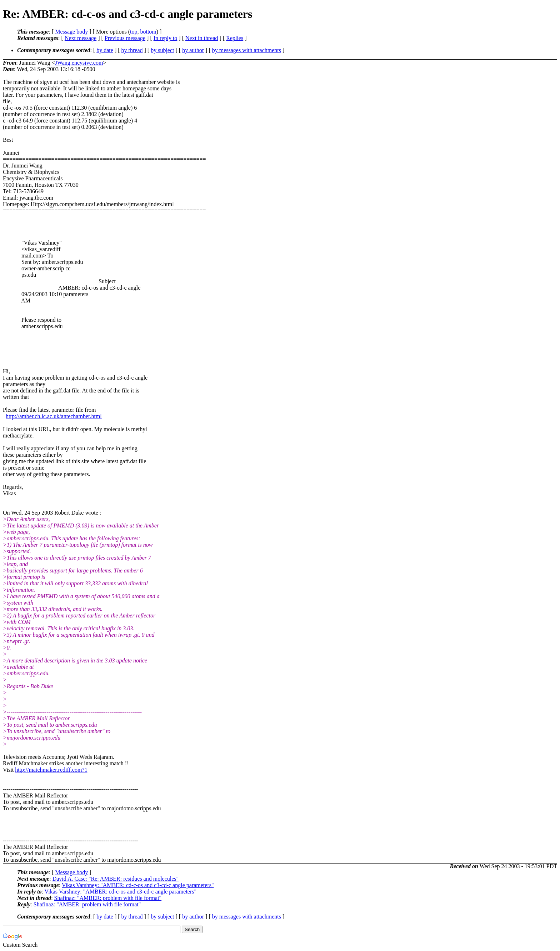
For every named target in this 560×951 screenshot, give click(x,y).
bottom (148, 32)
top (134, 32)
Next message (81, 38)
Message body (71, 32)
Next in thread (202, 38)
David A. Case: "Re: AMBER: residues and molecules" (116, 879)
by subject (162, 50)
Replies (235, 38)
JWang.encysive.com (79, 63)
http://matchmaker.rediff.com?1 (51, 770)
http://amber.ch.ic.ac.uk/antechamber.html (54, 416)
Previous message (125, 38)
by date (105, 50)
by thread (132, 50)
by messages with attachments (247, 50)
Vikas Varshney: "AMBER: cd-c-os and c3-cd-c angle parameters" (138, 885)
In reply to (166, 38)
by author (193, 50)
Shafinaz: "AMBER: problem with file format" (108, 898)
